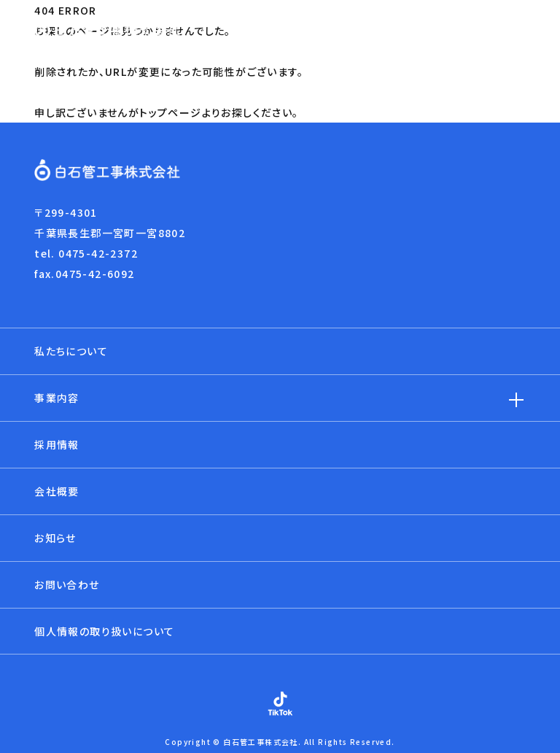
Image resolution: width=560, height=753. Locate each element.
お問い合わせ (67, 584)
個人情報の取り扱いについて (104, 631)
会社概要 (57, 491)
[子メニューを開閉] (516, 400)
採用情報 (57, 444)
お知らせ (55, 538)
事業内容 (57, 398)
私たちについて (71, 351)
